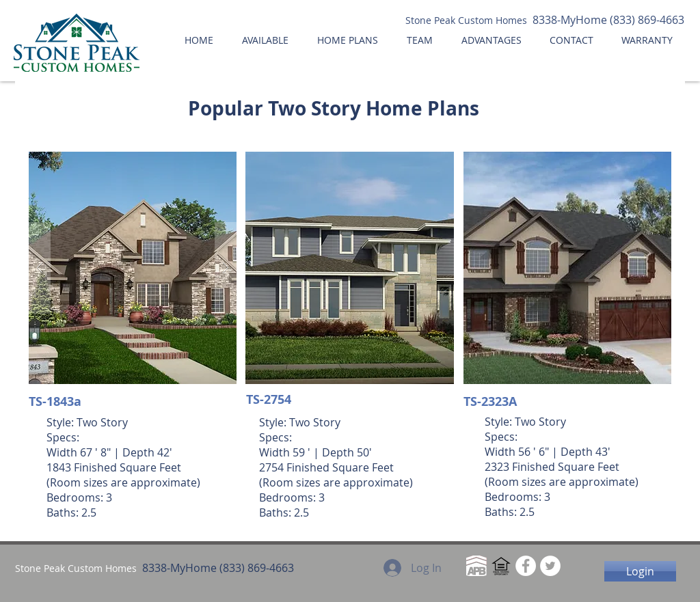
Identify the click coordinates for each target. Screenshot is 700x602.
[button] (133, 268)
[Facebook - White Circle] (526, 566)
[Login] (640, 571)
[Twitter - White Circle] (550, 566)
